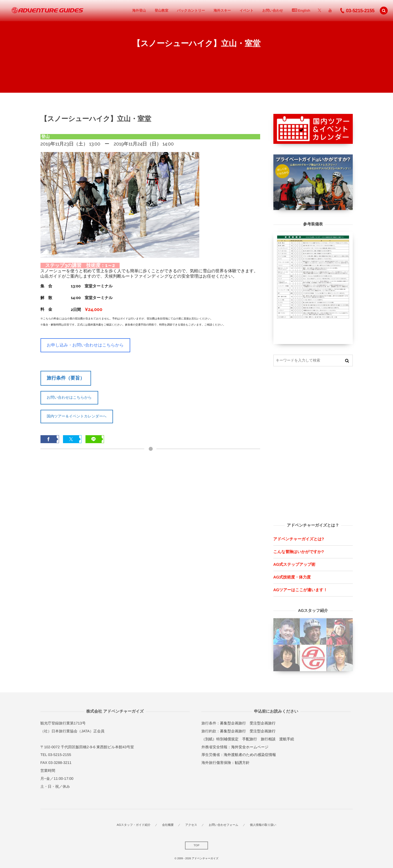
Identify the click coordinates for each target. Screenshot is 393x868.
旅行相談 (268, 739)
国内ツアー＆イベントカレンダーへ (77, 416)
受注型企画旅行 (263, 723)
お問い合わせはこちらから (69, 397)
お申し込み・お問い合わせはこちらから (85, 345)
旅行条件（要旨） (66, 378)
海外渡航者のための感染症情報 (250, 755)
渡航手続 (287, 739)
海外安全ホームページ (250, 747)
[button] (384, 11)
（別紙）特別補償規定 (220, 739)
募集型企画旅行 (233, 723)
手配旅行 (250, 739)
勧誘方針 (242, 763)
